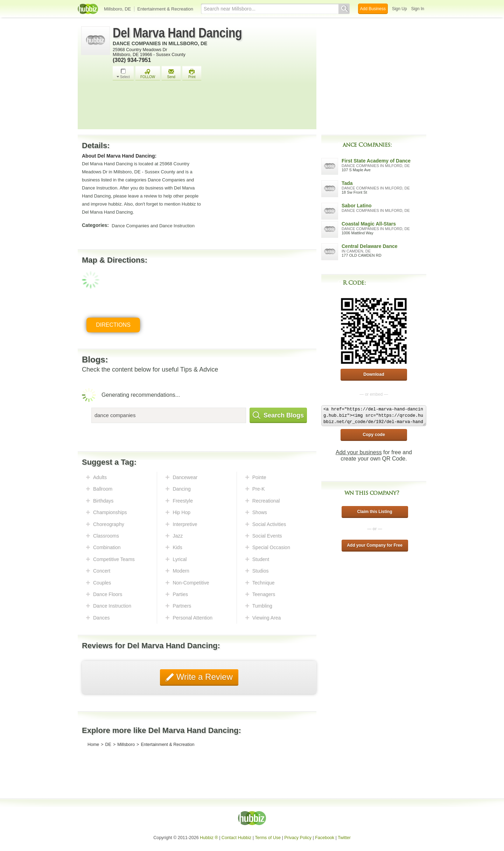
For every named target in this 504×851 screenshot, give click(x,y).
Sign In (418, 9)
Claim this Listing (374, 512)
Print (192, 74)
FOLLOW (148, 74)
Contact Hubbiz (236, 838)
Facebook (325, 838)
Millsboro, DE (117, 9)
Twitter (344, 838)
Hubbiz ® (209, 838)
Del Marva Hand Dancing (177, 33)
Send (171, 74)
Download (374, 374)
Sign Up (400, 9)
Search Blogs (278, 415)
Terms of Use (268, 838)
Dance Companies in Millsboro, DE (160, 43)
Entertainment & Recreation (165, 9)
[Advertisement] (213, 107)
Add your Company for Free (375, 545)
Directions (113, 325)
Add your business (359, 452)
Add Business (373, 9)
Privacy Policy (298, 838)
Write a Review (203, 677)
